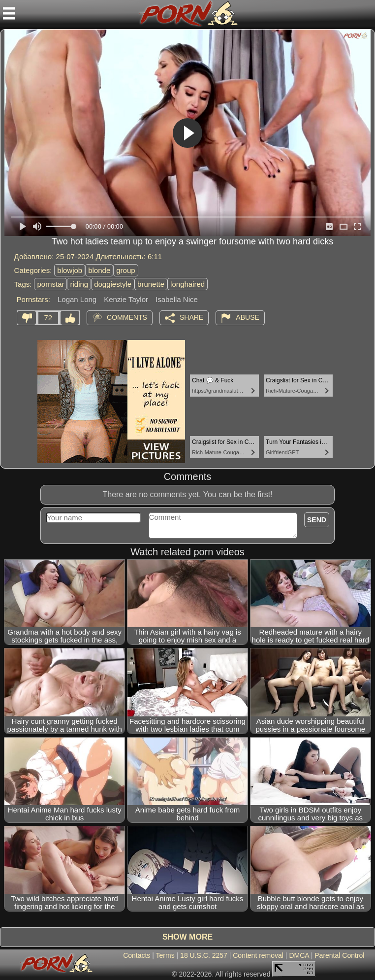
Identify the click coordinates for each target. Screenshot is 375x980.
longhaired (187, 284)
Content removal (258, 955)
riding (79, 284)
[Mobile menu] (9, 13)
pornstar (50, 284)
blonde (99, 270)
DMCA (299, 955)
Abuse (247, 317)
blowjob (70, 270)
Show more (187, 937)
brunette (151, 284)
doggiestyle (113, 284)
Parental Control (339, 955)
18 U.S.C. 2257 (204, 955)
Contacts (137, 955)
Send (317, 520)
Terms (165, 955)
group (125, 270)
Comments (127, 317)
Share (191, 317)
